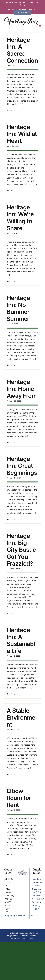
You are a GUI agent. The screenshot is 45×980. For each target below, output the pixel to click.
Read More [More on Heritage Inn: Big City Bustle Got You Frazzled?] (11, 613)
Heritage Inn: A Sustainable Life (21, 640)
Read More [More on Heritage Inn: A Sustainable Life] (11, 694)
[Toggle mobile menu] (40, 26)
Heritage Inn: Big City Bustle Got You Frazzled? (21, 550)
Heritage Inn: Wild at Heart (22, 134)
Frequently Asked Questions (37, 886)
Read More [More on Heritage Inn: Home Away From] (11, 442)
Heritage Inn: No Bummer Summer (18, 308)
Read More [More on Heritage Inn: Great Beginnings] (11, 519)
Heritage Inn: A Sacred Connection (22, 50)
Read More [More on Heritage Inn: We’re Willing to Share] (11, 281)
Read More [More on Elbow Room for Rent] (11, 854)
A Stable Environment (21, 718)
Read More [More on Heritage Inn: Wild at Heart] (11, 190)
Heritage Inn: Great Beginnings (22, 466)
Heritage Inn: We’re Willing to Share (20, 218)
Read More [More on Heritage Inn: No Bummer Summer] (11, 365)
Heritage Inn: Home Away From (22, 389)
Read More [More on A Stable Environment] (11, 774)
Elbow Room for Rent (19, 798)
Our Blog (37, 879)
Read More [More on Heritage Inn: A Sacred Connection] (11, 110)
